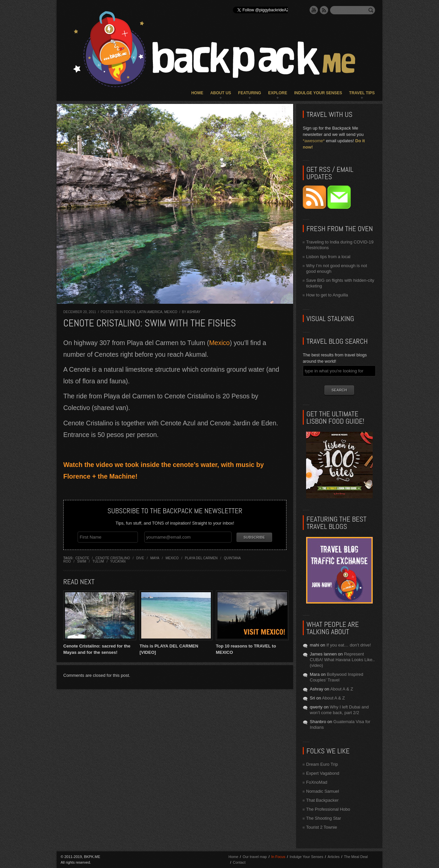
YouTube (314, 10)
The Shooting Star (324, 818)
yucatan (118, 561)
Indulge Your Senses (318, 93)
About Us (221, 93)
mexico (172, 557)
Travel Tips (362, 93)
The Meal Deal (356, 857)
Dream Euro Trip (322, 764)
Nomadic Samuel (323, 791)
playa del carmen (201, 557)
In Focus (128, 312)
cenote (82, 557)
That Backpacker (322, 800)
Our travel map (255, 857)
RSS (324, 10)
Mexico (171, 312)
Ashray (194, 312)
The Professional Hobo (328, 809)
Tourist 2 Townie (322, 827)
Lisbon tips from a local (328, 257)
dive (140, 557)
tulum (98, 561)
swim (82, 561)
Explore (278, 93)
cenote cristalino (113, 557)
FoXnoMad (317, 782)
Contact (239, 862)
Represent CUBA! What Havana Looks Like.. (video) (342, 660)
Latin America (150, 312)
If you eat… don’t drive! (349, 645)
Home (197, 93)
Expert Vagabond (323, 773)
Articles (333, 857)
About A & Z (342, 689)
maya (155, 557)
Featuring (250, 93)
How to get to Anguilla (327, 295)
